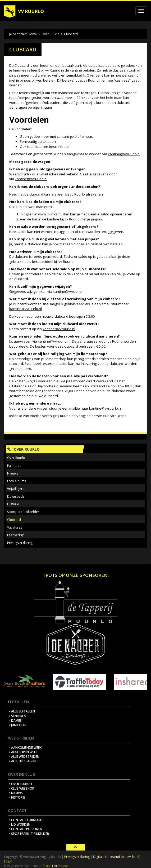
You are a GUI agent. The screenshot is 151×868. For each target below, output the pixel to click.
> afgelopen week (23, 752)
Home (32, 34)
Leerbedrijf (15, 535)
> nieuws (16, 793)
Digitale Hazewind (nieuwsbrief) (117, 857)
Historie (13, 504)
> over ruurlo (20, 784)
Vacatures (15, 527)
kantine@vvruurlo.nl (124, 154)
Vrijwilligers (16, 489)
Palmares (14, 466)
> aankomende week (25, 748)
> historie (17, 797)
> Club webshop (21, 788)
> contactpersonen (25, 829)
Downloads (16, 496)
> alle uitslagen (22, 761)
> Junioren (17, 725)
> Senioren (17, 716)
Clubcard (14, 520)
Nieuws (13, 473)
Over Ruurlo (51, 34)
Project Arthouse (55, 866)
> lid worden (19, 824)
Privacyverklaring (20, 543)
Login (8, 861)
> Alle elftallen (22, 711)
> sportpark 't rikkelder (29, 834)
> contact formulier (26, 820)
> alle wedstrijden (24, 757)
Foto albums (17, 481)
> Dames (15, 721)
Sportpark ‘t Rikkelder (23, 512)
